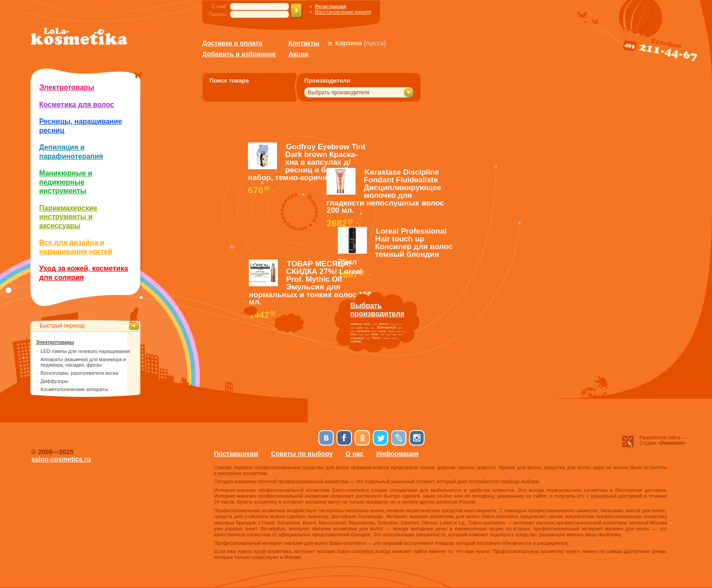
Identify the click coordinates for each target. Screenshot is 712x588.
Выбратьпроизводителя (377, 310)
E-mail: (219, 6)
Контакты (304, 43)
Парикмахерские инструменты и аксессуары (68, 217)
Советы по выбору (302, 454)
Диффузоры (54, 381)
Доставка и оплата (232, 43)
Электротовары (67, 87)
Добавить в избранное (239, 54)
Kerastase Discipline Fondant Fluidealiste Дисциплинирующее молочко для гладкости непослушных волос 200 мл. (385, 191)
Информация (398, 454)
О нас (355, 454)
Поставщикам (236, 454)
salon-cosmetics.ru (61, 459)
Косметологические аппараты (74, 389)
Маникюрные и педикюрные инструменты (66, 182)
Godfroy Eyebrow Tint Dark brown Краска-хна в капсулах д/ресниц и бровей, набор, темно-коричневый (307, 162)
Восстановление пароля (343, 12)
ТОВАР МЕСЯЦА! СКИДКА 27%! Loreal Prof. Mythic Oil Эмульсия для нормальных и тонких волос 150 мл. (310, 283)
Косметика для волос (77, 105)
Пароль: (218, 14)
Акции (298, 54)
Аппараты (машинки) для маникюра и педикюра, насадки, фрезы (83, 362)
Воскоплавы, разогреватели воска (79, 373)
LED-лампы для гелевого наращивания (85, 351)
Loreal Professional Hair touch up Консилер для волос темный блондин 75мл (395, 246)
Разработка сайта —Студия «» (663, 440)
